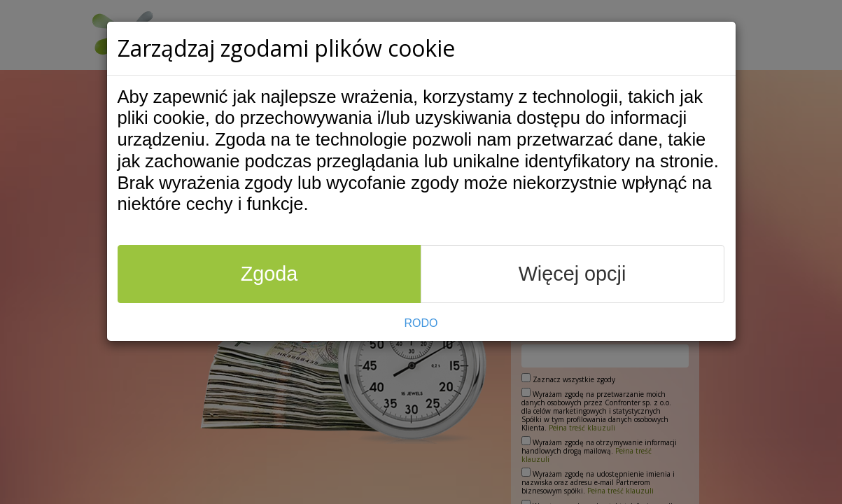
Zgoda (269, 274)
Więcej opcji (573, 274)
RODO (421, 323)
